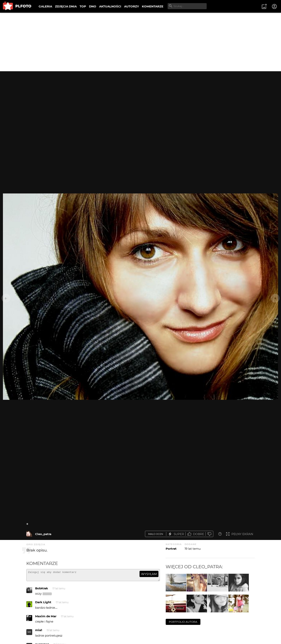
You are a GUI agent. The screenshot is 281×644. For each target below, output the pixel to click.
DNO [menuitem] (93, 6)
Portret (171, 549)
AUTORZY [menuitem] (132, 6)
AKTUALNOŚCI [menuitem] (110, 6)
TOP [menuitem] (83, 6)
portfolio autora (183, 622)
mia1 (39, 632)
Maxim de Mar (46, 618)
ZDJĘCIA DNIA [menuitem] (66, 6)
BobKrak (42, 590)
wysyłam (149, 574)
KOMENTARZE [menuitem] (153, 6)
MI (29, 634)
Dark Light (43, 604)
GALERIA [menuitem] (45, 6)
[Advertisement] (140, 42)
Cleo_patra (43, 534)
